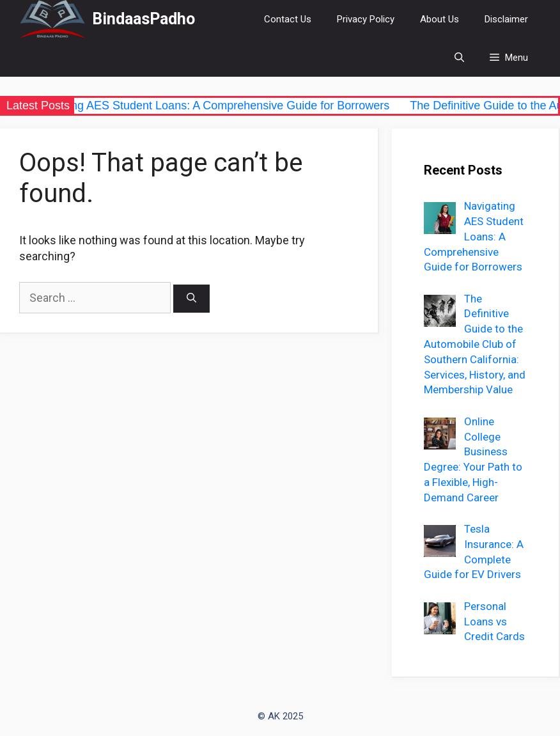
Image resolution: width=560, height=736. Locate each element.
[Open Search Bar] (459, 58)
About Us (439, 19)
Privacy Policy (366, 19)
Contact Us (288, 19)
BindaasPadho (144, 19)
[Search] (191, 299)
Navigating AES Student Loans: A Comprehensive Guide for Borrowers (214, 106)
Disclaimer (506, 19)
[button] (509, 58)
